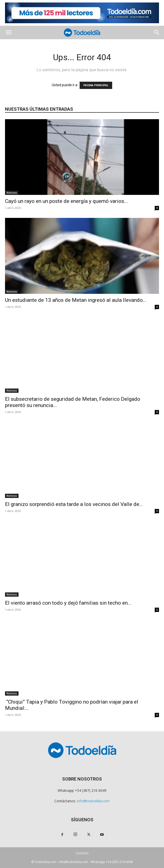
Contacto (82, 853)
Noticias (12, 193)
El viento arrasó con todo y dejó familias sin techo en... (68, 603)
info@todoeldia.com (93, 801)
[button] (9, 32)
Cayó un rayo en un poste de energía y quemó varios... (66, 201)
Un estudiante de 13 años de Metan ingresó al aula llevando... (76, 300)
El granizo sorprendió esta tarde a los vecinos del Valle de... (74, 504)
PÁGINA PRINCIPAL (96, 85)
